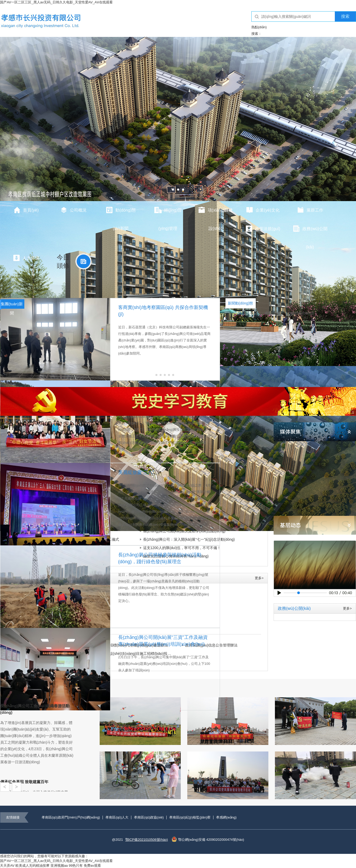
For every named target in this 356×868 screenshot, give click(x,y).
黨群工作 (310, 210)
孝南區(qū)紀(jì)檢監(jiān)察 (190, 817)
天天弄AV (7, 866)
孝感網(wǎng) (226, 817)
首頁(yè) (26, 210)
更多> (259, 578)
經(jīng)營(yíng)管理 (168, 213)
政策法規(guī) (263, 229)
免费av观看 (92, 866)
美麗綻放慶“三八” (136, 472)
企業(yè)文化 (263, 210)
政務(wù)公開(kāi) (310, 232)
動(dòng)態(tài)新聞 (121, 213)
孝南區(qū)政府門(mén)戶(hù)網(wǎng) (71, 817)
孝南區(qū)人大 (117, 817)
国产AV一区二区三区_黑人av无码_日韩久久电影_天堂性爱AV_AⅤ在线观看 (56, 2)
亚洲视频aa (59, 866)
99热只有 (76, 866)
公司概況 (73, 210)
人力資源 (26, 258)
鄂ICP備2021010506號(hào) (147, 840)
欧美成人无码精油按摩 (32, 866)
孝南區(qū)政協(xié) (149, 817)
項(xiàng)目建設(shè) (215, 213)
